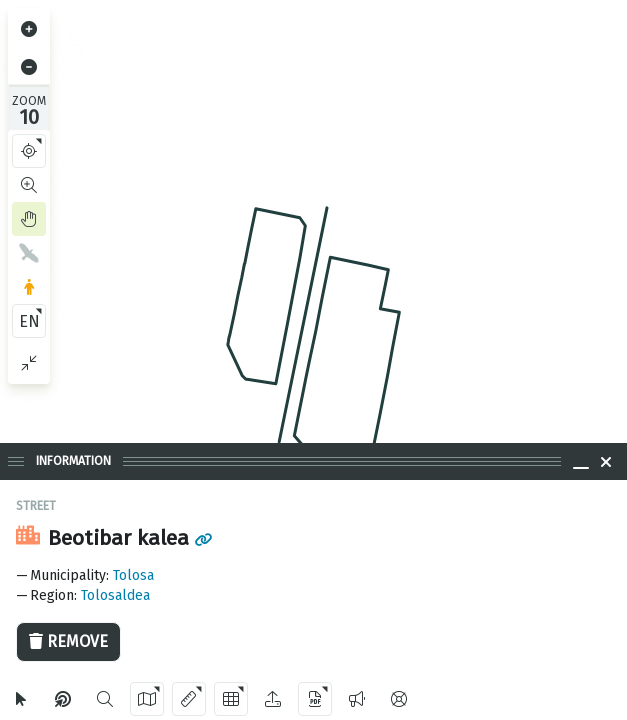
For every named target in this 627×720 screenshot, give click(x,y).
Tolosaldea (115, 595)
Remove (68, 641)
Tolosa (133, 575)
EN (29, 321)
